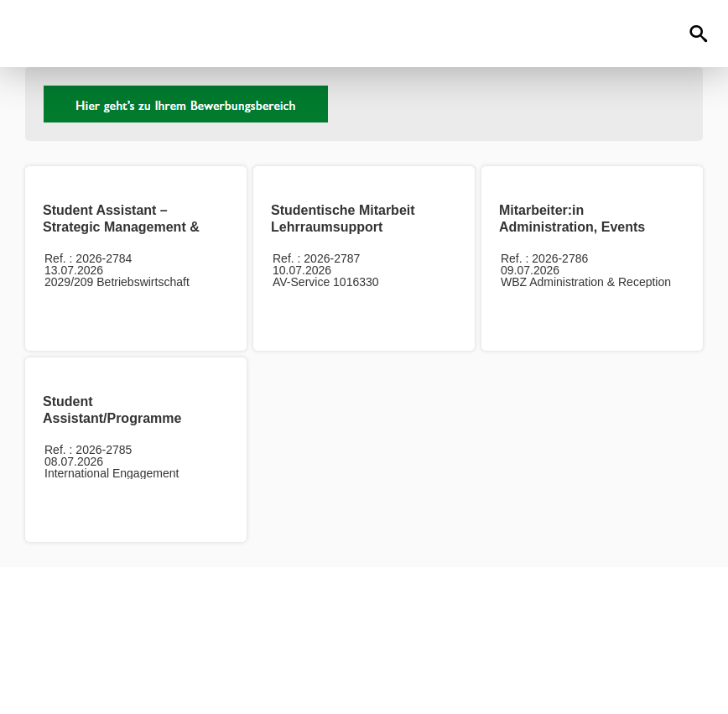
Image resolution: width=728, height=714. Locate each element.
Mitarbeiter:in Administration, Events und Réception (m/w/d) (572, 227)
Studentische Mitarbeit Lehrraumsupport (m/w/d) (343, 227)
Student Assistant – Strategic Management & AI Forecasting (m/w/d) (121, 227)
